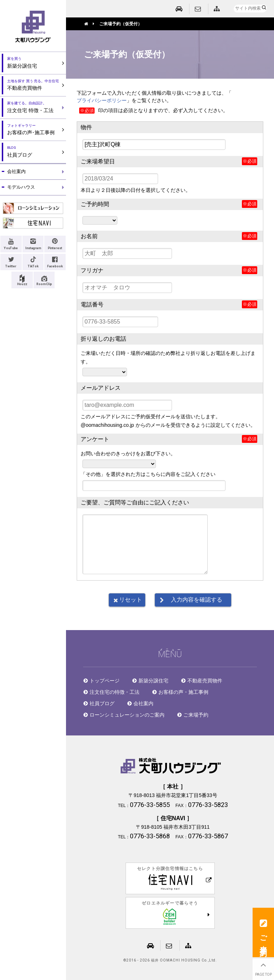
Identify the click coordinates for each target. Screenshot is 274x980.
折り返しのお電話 (103, 339)
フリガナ (92, 270)
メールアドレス (101, 388)
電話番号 (92, 305)
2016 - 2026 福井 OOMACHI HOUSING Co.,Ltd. (172, 960)
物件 (86, 127)
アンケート (95, 439)
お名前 (89, 236)
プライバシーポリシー (102, 100)
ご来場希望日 (98, 161)
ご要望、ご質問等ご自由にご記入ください (135, 502)
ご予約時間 (95, 204)
